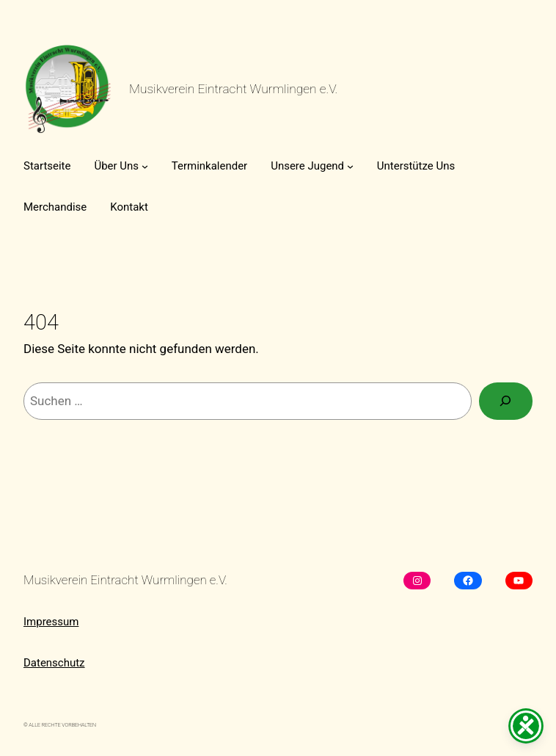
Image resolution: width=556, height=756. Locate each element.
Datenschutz (54, 663)
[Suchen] (506, 401)
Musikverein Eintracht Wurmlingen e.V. (233, 89)
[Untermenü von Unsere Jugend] (350, 166)
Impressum (51, 622)
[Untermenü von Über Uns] (145, 166)
